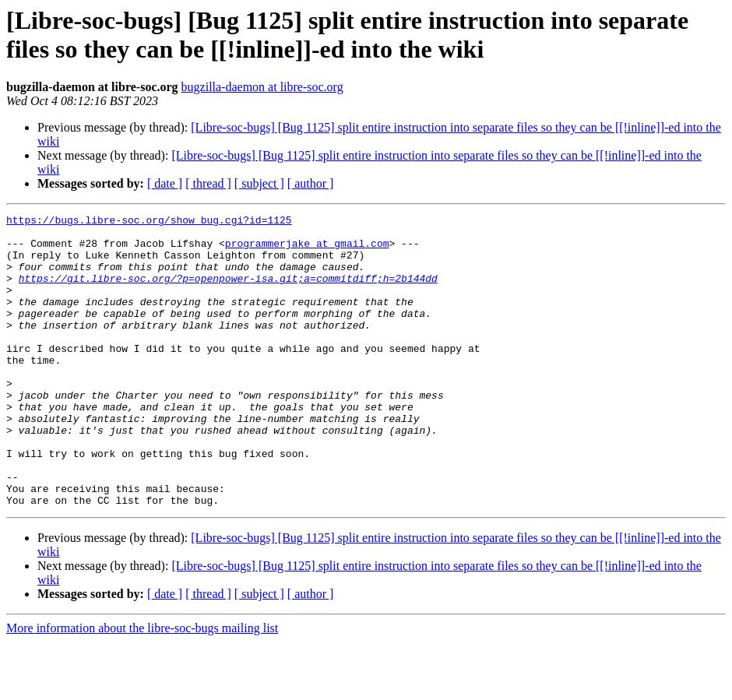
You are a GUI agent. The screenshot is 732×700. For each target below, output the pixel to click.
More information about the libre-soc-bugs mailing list (142, 686)
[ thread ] (208, 183)
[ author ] (311, 183)
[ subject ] (259, 183)
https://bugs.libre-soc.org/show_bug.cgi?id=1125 (149, 222)
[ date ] (165, 183)
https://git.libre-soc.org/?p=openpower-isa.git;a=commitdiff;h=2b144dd (228, 292)
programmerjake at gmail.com (307, 250)
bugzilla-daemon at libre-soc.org (262, 87)
